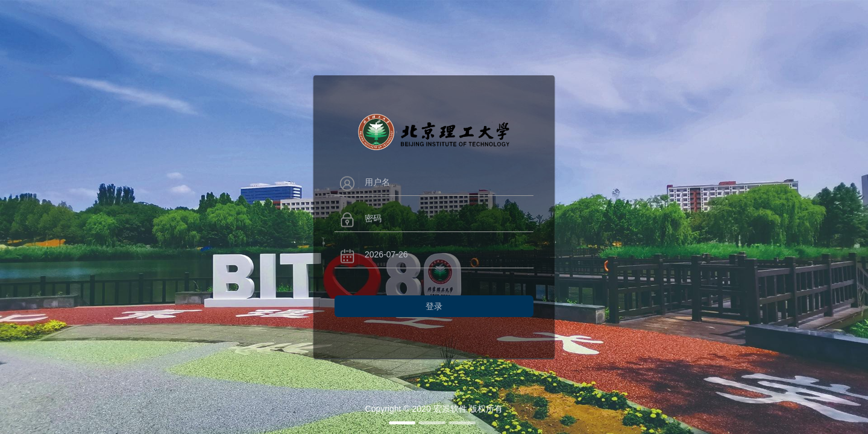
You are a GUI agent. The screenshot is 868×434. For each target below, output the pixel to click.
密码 (373, 218)
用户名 (377, 182)
